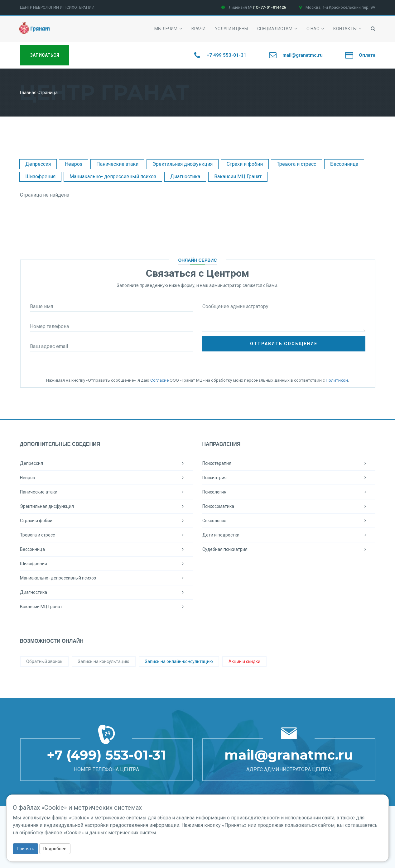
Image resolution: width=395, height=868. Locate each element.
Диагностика (185, 176)
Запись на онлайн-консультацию (179, 661)
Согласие (159, 380)
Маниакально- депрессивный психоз (113, 176)
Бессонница (344, 164)
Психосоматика (289, 506)
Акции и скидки (244, 661)
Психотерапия (289, 463)
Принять (26, 849)
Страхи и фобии (245, 164)
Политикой (337, 380)
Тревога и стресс (296, 164)
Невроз (74, 164)
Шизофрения (40, 176)
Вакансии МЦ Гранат (238, 176)
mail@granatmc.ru (289, 755)
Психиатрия (289, 478)
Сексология (289, 521)
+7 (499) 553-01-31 (106, 755)
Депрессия (38, 164)
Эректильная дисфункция (183, 164)
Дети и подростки (289, 535)
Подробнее (55, 849)
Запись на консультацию (104, 661)
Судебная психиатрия (289, 549)
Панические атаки (117, 164)
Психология (289, 492)
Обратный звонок (44, 661)
